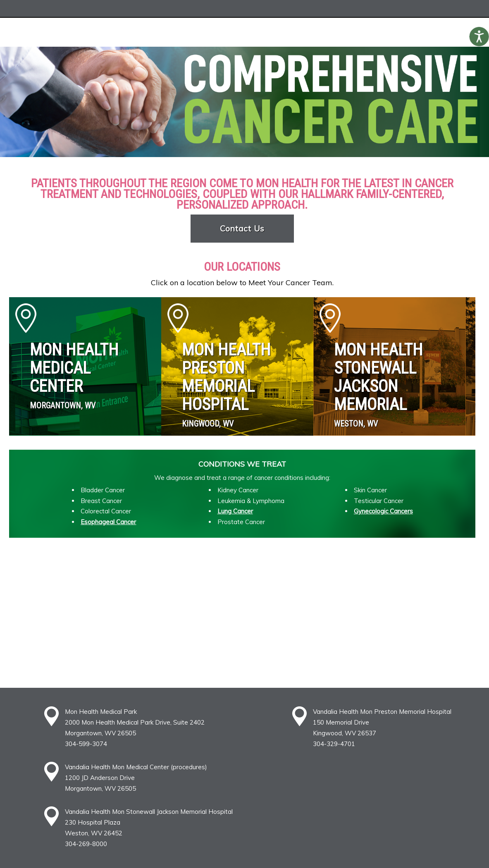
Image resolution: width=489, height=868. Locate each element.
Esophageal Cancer (108, 522)
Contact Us (242, 228)
